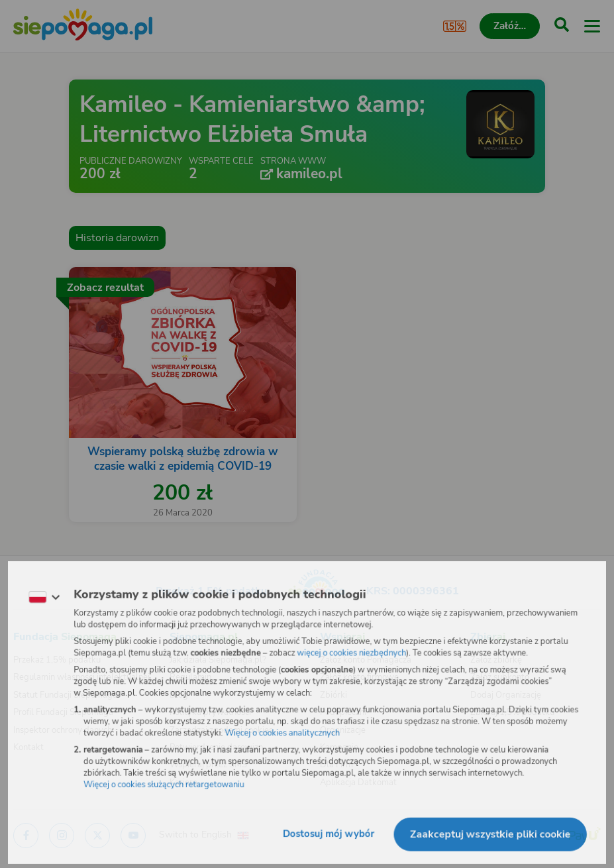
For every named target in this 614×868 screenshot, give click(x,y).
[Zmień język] (37, 594)
